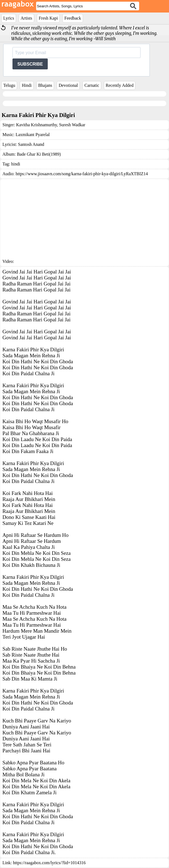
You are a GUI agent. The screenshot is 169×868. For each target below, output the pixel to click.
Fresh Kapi (48, 18)
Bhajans (45, 85)
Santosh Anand (31, 144)
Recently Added (120, 85)
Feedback (73, 18)
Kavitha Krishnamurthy (36, 125)
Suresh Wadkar (72, 125)
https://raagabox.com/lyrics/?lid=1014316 (49, 863)
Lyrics (9, 18)
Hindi (27, 85)
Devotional (68, 85)
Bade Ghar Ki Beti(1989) (39, 154)
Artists (26, 18)
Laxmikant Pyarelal (33, 135)
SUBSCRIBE (30, 64)
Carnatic (92, 85)
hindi (16, 164)
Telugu (9, 85)
